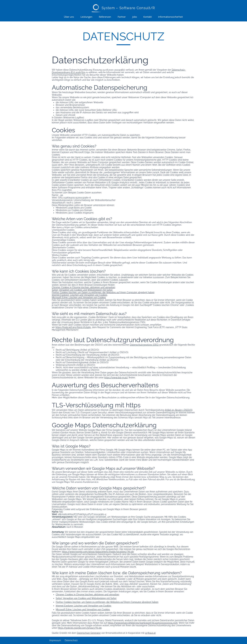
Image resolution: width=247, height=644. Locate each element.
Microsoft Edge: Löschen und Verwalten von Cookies (79, 297)
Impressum (55, 640)
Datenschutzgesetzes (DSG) (144, 345)
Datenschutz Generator (89, 633)
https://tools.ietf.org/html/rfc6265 (73, 327)
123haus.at (150, 633)
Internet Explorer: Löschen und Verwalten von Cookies (80, 295)
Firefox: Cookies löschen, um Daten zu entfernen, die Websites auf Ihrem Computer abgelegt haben (103, 292)
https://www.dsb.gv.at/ (116, 378)
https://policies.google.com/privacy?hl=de (80, 628)
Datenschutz (71, 640)
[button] (87, 17)
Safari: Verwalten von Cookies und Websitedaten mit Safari (82, 290)
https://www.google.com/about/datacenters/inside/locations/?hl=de (98, 552)
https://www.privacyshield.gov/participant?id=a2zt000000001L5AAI (143, 623)
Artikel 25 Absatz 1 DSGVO (178, 410)
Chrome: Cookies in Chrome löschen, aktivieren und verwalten (83, 287)
